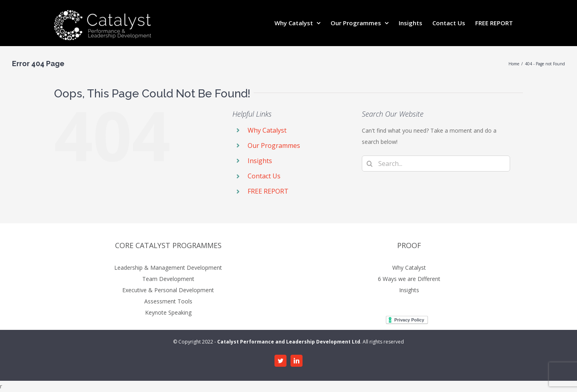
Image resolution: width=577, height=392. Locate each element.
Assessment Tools (168, 301)
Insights (260, 161)
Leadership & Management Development (168, 268)
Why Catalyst (267, 130)
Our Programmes (274, 145)
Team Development (168, 279)
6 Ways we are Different (409, 279)
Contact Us (264, 176)
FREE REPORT (268, 191)
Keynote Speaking (168, 312)
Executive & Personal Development (168, 290)
